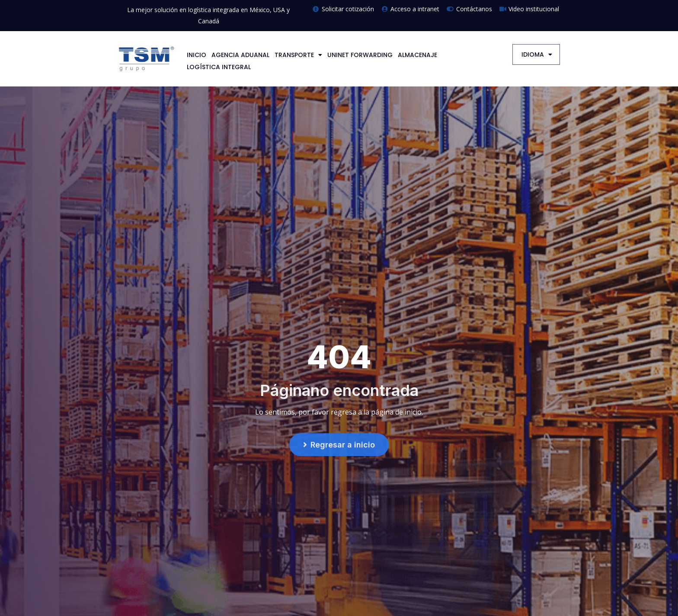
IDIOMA (537, 54)
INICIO (197, 55)
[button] (339, 447)
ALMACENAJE (417, 55)
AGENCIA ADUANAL (240, 55)
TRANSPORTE (298, 55)
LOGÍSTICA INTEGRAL (219, 67)
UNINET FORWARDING (360, 55)
